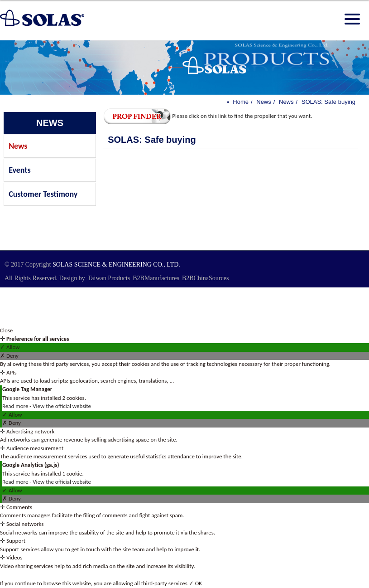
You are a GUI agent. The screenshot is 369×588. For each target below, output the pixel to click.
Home (241, 102)
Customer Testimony (43, 194)
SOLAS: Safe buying (328, 102)
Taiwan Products (109, 278)
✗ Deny (9, 356)
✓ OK (195, 583)
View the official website (62, 406)
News (18, 146)
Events (20, 170)
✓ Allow (10, 347)
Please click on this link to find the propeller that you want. (208, 116)
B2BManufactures (156, 278)
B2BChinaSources (205, 278)
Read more (16, 406)
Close (6, 330)
